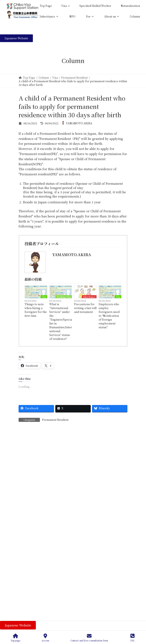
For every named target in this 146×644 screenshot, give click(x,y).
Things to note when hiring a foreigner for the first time (36, 310)
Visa (44, 297)
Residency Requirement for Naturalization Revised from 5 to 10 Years (82, 571)
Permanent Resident (55, 420)
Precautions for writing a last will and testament (85, 308)
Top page (15, 638)
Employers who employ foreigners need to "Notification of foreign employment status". (109, 316)
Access (45, 638)
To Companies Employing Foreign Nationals (73, 617)
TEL (132, 638)
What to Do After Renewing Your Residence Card (76, 593)
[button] (16, 38)
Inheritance (89, 297)
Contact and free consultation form (89, 638)
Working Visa (64, 297)
